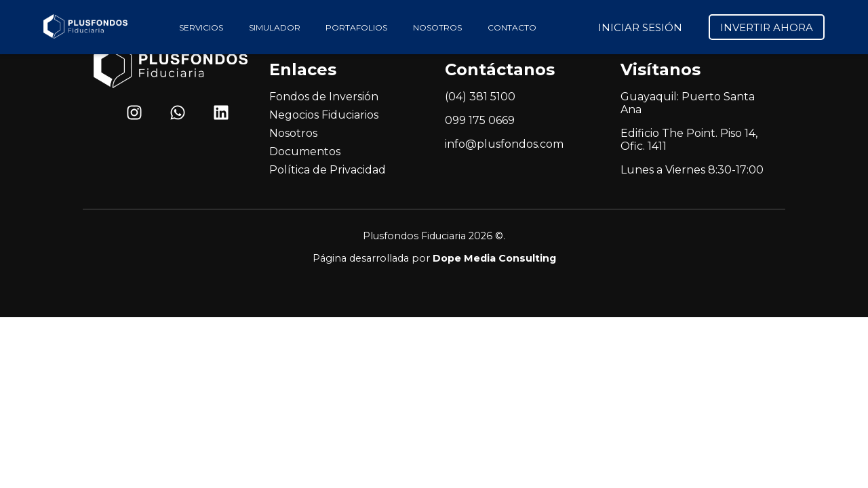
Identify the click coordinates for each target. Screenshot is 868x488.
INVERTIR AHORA (767, 27)
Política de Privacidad (328, 170)
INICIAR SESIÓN (640, 27)
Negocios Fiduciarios (324, 115)
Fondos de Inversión (324, 97)
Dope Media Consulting (494, 258)
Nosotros (293, 133)
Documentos (305, 151)
